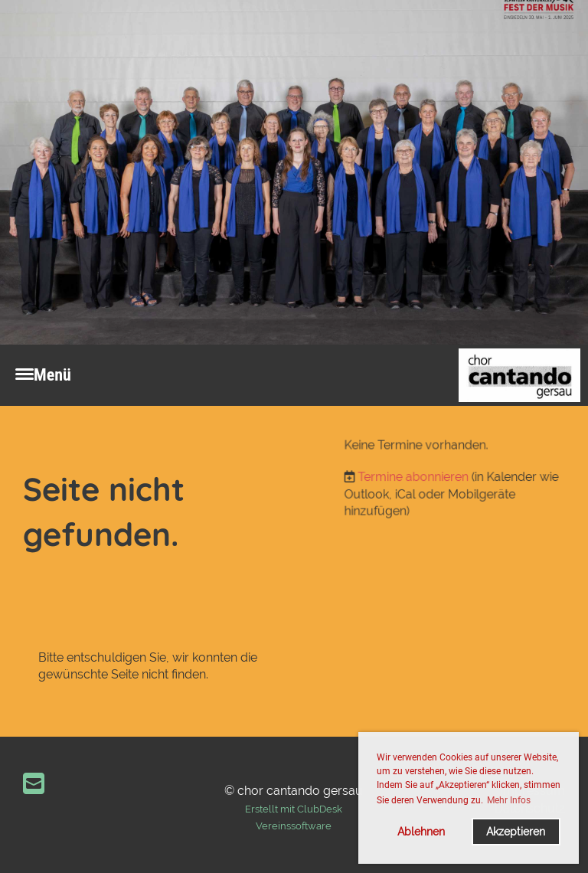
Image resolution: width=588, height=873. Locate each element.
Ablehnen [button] (421, 831)
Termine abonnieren (415, 477)
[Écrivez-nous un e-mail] (34, 784)
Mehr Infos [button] (509, 800)
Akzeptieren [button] (516, 831)
